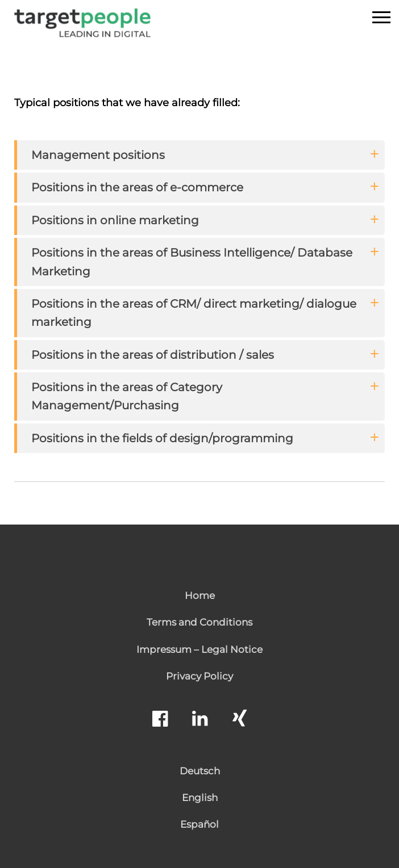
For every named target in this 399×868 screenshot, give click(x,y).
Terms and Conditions (199, 622)
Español (199, 824)
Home (200, 596)
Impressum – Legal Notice (199, 649)
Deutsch (200, 771)
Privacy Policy (199, 676)
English (200, 798)
